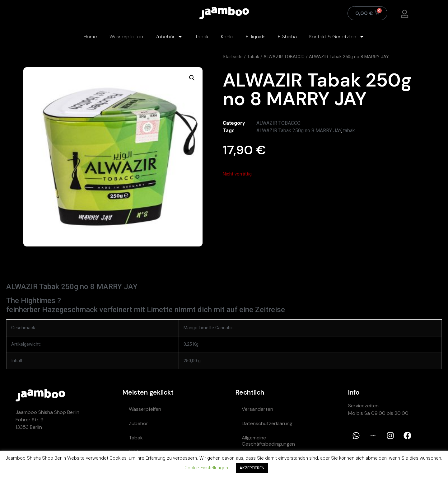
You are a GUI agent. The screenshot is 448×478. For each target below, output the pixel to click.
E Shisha (287, 37)
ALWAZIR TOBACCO (284, 57)
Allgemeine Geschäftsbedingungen (268, 441)
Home (90, 37)
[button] (192, 78)
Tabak (202, 37)
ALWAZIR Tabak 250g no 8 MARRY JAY (299, 131)
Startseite (233, 57)
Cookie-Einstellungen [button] (206, 468)
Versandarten (257, 409)
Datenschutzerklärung (267, 423)
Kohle (227, 37)
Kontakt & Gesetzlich (337, 37)
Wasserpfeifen (126, 37)
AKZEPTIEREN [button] (252, 468)
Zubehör (169, 37)
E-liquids (256, 37)
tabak (349, 131)
